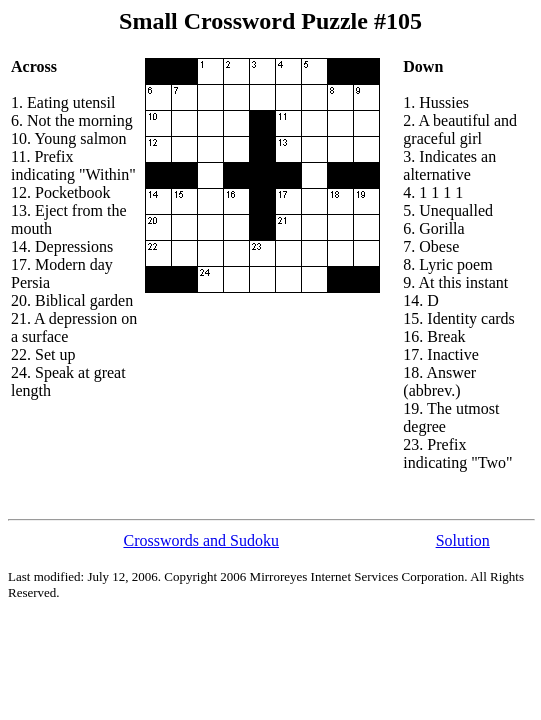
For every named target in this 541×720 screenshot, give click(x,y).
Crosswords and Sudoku (201, 540)
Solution (463, 540)
